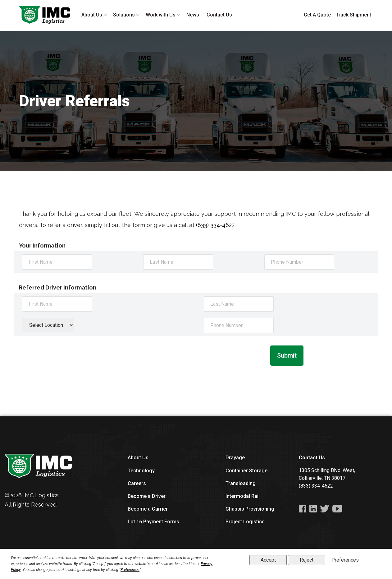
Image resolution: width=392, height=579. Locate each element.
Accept (268, 560)
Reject (307, 560)
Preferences (130, 570)
